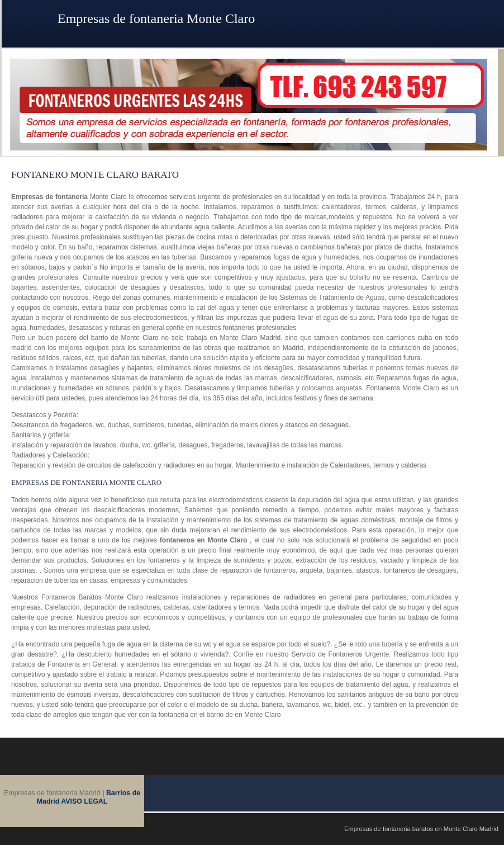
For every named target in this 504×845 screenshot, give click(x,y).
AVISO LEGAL (84, 801)
